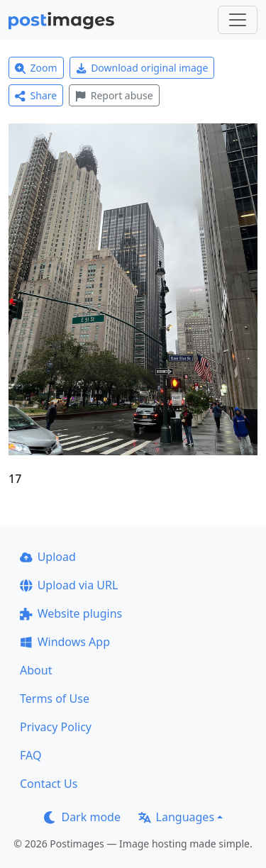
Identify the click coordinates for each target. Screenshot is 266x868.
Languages (176, 817)
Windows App (65, 642)
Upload (48, 557)
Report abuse (114, 95)
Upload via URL (69, 585)
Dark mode (82, 817)
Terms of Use (55, 699)
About (36, 670)
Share (36, 95)
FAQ (31, 755)
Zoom (36, 68)
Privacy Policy (56, 727)
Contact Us (49, 784)
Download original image (142, 68)
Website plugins (71, 613)
